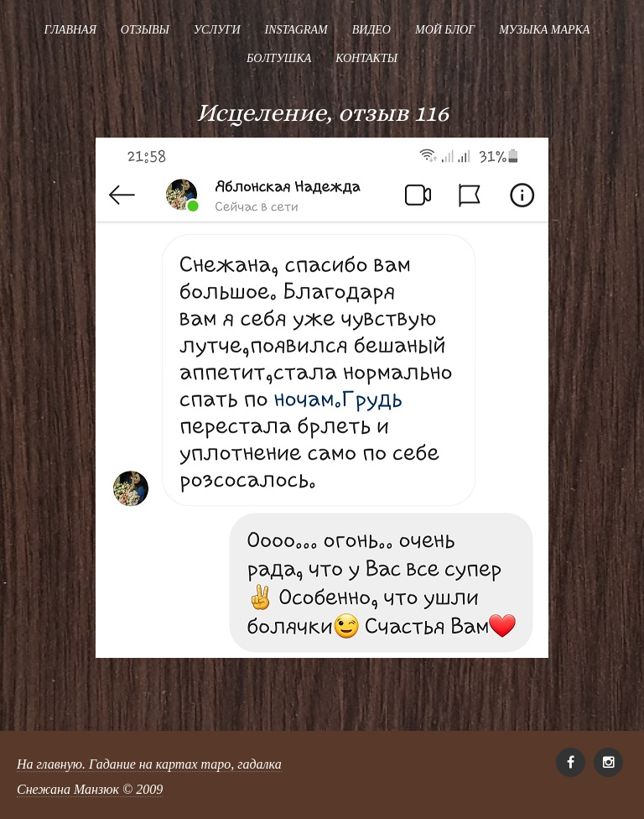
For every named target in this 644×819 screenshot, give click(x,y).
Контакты (366, 58)
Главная (70, 30)
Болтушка (279, 58)
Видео (371, 30)
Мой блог (445, 30)
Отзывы (145, 30)
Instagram (296, 30)
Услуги (217, 30)
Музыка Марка (544, 30)
